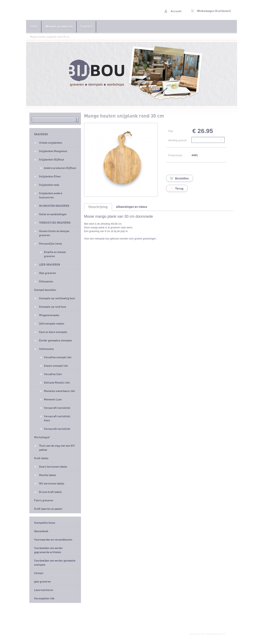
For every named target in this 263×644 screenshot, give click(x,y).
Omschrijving (98, 207)
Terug (179, 188)
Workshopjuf (42, 437)
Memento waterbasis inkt (59, 391)
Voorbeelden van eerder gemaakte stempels (55, 563)
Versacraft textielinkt (57, 408)
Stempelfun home (45, 523)
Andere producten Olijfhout (60, 168)
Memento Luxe (53, 400)
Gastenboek (41, 531)
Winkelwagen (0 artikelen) (211, 11)
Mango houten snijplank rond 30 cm (50, 37)
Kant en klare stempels (53, 332)
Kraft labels (41, 458)
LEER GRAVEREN (50, 265)
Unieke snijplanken (51, 143)
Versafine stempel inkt (58, 357)
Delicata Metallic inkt (57, 383)
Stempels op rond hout (53, 307)
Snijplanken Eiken (50, 177)
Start (34, 27)
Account (173, 11)
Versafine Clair (53, 374)
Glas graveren (47, 273)
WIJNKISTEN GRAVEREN (54, 206)
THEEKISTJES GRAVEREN (55, 223)
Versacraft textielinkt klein (57, 419)
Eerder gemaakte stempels (55, 341)
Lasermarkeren (44, 590)
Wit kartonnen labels (52, 484)
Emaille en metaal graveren (55, 254)
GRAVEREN (41, 134)
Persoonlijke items (51, 244)
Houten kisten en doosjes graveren (54, 233)
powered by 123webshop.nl (207, 634)
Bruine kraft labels (50, 492)
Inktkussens (46, 349)
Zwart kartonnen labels (53, 467)
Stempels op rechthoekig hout (57, 298)
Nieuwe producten (59, 27)
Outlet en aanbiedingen (53, 214)
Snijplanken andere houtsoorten (51, 195)
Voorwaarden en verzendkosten (53, 540)
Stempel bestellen (45, 290)
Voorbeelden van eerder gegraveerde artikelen (48, 550)
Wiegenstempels (49, 315)
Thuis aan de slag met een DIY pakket (57, 448)
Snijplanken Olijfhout (52, 160)
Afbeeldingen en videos (132, 207)
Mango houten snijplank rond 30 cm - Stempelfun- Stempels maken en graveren (79, 10)
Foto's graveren (44, 501)
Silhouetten (46, 282)
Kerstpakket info (44, 599)
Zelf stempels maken (52, 324)
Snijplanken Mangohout (53, 151)
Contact (86, 27)
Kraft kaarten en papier (48, 509)
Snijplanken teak (49, 185)
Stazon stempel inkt (56, 366)
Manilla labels (48, 475)
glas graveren (42, 582)
